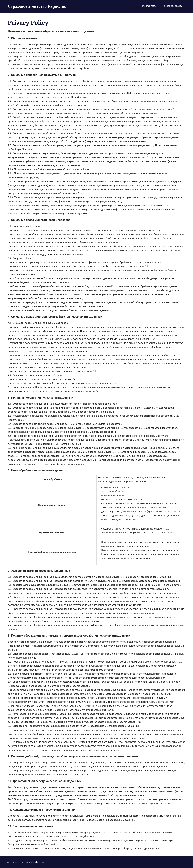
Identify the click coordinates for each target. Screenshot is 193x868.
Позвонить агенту (172, 6)
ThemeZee (40, 862)
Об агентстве (149, 6)
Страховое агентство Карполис (37, 6)
